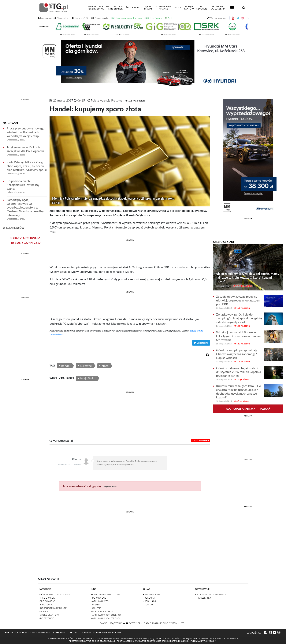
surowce (86, 366)
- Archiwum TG (100, 601)
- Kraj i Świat (46, 605)
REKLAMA (25, 100)
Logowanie (110, 486)
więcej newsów (14, 228)
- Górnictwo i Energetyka (55, 594)
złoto (105, 366)
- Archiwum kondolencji (106, 615)
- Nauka (43, 611)
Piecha (76, 459)
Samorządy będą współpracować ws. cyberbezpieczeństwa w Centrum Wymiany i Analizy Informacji (27, 210)
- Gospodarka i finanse (53, 608)
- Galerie (96, 608)
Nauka (177, 8)
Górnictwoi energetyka (96, 8)
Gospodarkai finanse (163, 8)
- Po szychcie (46, 618)
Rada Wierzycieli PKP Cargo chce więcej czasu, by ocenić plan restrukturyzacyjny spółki (27, 168)
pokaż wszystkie (201, 441)
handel (66, 366)
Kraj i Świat (88, 378)
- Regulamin (150, 601)
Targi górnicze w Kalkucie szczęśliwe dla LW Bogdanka (27, 151)
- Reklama (149, 598)
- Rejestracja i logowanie (211, 594)
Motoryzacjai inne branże (115, 8)
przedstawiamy (71, 34)
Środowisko (134, 8)
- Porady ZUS (98, 598)
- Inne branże (47, 598)
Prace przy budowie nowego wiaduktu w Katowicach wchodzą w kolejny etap (27, 134)
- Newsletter (203, 598)
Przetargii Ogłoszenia (217, 8)
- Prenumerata (152, 594)
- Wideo (95, 605)
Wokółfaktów (189, 8)
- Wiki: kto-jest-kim (102, 611)
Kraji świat (148, 8)
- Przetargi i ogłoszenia (105, 594)
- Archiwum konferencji (106, 618)
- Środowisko (47, 601)
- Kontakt (149, 605)
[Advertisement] (25, 111)
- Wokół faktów (49, 615)
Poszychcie (202, 8)
